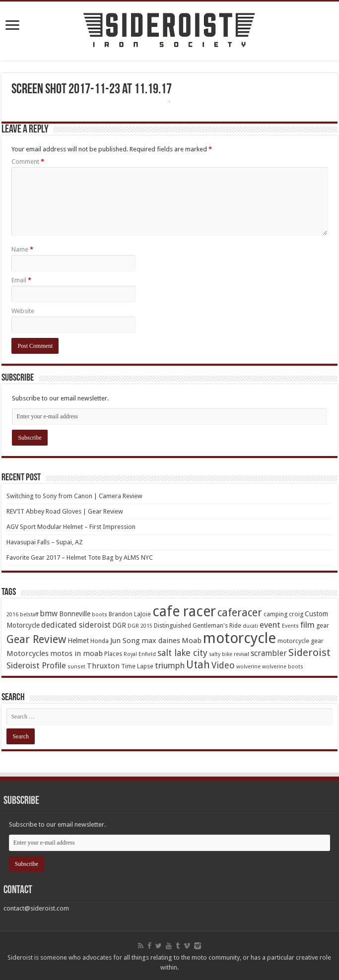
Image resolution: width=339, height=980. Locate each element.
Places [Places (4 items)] (113, 654)
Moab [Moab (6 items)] (192, 641)
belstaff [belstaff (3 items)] (29, 615)
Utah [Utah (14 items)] (198, 665)
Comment (28, 162)
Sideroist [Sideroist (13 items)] (309, 653)
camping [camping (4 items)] (275, 614)
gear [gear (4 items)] (323, 625)
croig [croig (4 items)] (296, 614)
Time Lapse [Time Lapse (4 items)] (137, 666)
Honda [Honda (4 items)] (100, 641)
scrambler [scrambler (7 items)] (269, 653)
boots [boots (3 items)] (100, 615)
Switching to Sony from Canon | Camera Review (74, 496)
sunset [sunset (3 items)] (76, 667)
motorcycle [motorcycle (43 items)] (239, 638)
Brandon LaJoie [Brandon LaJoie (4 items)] (130, 614)
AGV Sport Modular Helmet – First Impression (71, 527)
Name (22, 249)
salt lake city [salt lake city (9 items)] (182, 653)
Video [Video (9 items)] (223, 665)
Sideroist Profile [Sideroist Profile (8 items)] (36, 665)
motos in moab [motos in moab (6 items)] (76, 653)
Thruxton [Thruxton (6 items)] (103, 666)
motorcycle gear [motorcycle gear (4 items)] (301, 641)
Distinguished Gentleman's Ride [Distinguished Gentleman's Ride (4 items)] (198, 625)
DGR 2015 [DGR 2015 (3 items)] (140, 626)
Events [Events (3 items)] (290, 626)
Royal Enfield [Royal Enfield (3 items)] (140, 654)
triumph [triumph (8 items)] (170, 665)
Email (21, 280)
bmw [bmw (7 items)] (49, 614)
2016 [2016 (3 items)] (12, 615)
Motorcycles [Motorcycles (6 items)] (28, 653)
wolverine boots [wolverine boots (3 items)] (283, 667)
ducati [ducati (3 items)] (250, 626)
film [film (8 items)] (307, 625)
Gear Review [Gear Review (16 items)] (36, 639)
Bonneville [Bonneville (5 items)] (75, 614)
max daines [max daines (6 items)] (161, 641)
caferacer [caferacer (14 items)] (240, 613)
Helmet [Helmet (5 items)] (78, 641)
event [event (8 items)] (270, 625)
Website (23, 311)
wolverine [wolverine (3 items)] (248, 667)
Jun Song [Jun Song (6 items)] (125, 641)
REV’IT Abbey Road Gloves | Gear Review (65, 511)
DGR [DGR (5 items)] (119, 625)
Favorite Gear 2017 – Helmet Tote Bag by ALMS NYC (80, 557)
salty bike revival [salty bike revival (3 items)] (229, 654)
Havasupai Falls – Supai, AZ (45, 542)
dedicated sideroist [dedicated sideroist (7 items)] (76, 625)
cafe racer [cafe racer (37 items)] (184, 612)
